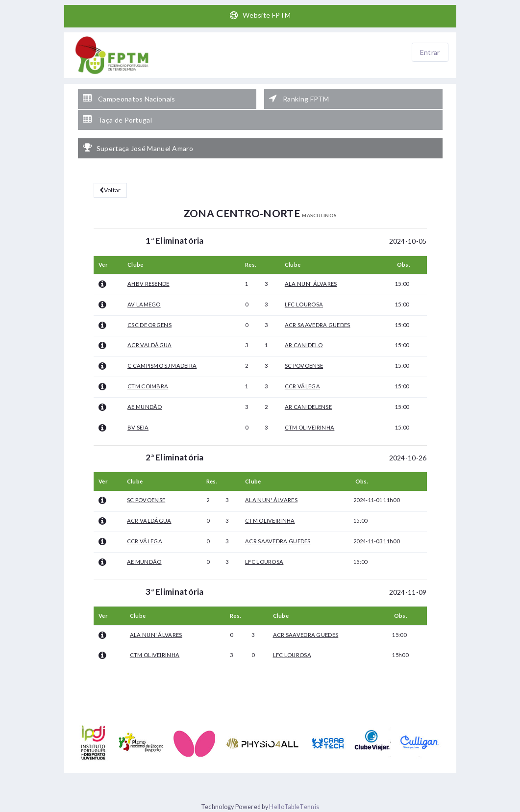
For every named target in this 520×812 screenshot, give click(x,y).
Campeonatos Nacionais (129, 99)
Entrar (430, 52)
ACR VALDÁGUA (150, 345)
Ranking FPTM (299, 99)
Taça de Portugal (117, 120)
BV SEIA (138, 427)
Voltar (110, 190)
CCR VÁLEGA (302, 386)
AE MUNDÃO (145, 407)
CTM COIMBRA (148, 386)
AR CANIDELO (304, 345)
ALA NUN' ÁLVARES (311, 284)
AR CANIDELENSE (308, 407)
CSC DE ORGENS (149, 325)
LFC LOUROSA (304, 304)
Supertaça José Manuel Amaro (138, 148)
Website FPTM (260, 15)
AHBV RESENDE (149, 284)
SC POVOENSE (304, 366)
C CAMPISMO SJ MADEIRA (162, 366)
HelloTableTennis (294, 807)
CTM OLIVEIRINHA (310, 427)
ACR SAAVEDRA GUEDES (318, 325)
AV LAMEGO (144, 304)
